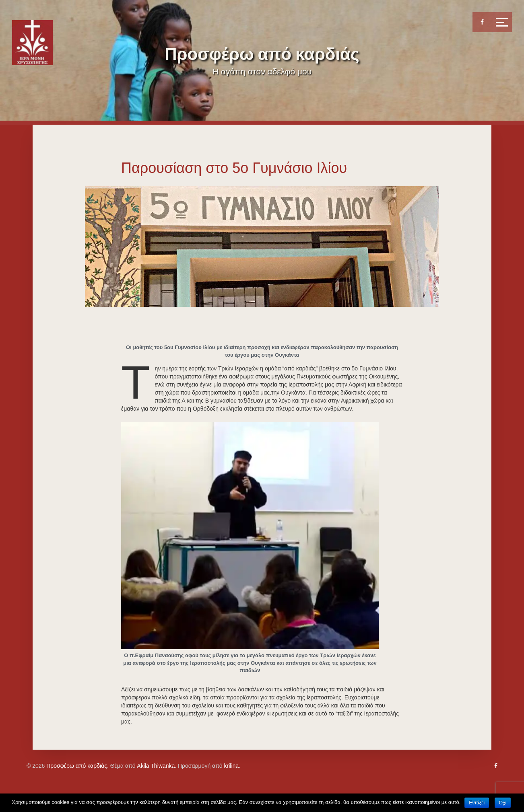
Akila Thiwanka (156, 766)
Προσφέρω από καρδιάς (262, 54)
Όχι (503, 803)
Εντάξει (477, 803)
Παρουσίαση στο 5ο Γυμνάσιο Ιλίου (234, 168)
